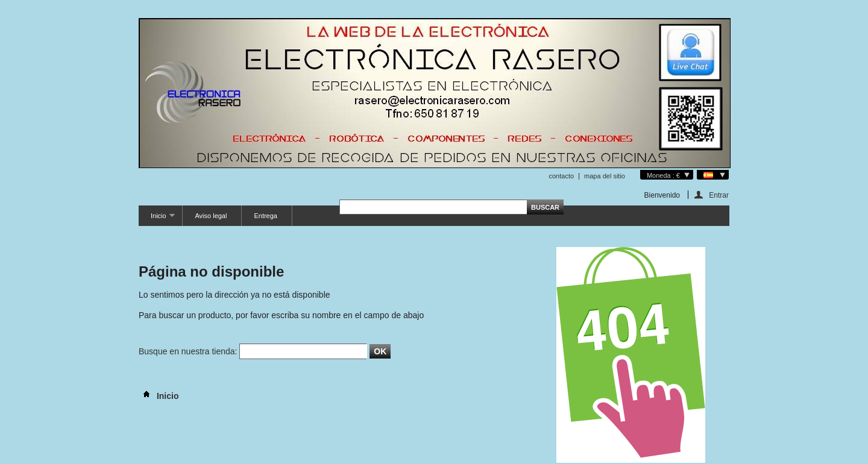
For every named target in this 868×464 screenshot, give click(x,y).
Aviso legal (211, 216)
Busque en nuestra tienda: (188, 351)
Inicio (157, 219)
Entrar (719, 195)
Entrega (266, 216)
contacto (561, 176)
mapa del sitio (605, 176)
